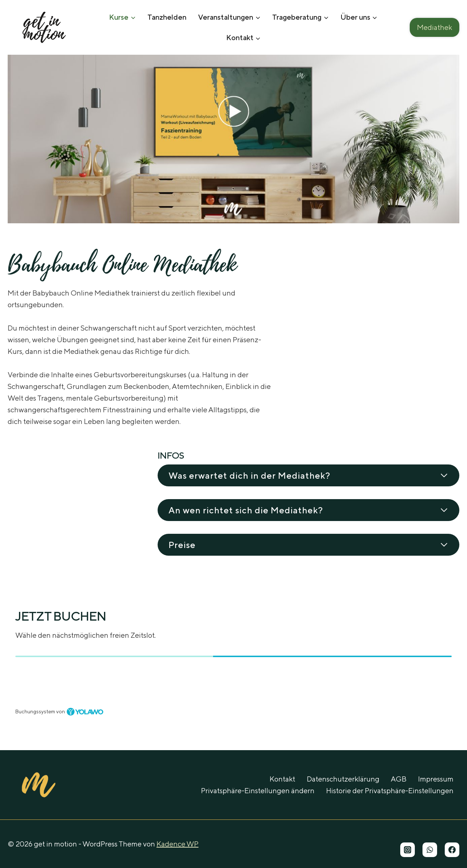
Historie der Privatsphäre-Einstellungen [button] (390, 790)
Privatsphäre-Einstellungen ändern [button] (258, 790)
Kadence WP (177, 844)
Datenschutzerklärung (343, 779)
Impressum (436, 779)
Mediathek (435, 27)
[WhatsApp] (430, 850)
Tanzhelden (167, 17)
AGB (399, 779)
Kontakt (282, 779)
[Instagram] (408, 850)
